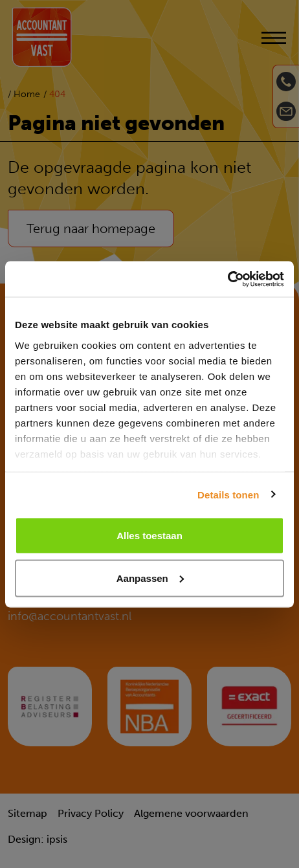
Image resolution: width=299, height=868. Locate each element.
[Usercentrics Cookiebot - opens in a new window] (227, 279)
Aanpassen (150, 578)
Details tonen (228, 494)
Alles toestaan (149, 536)
